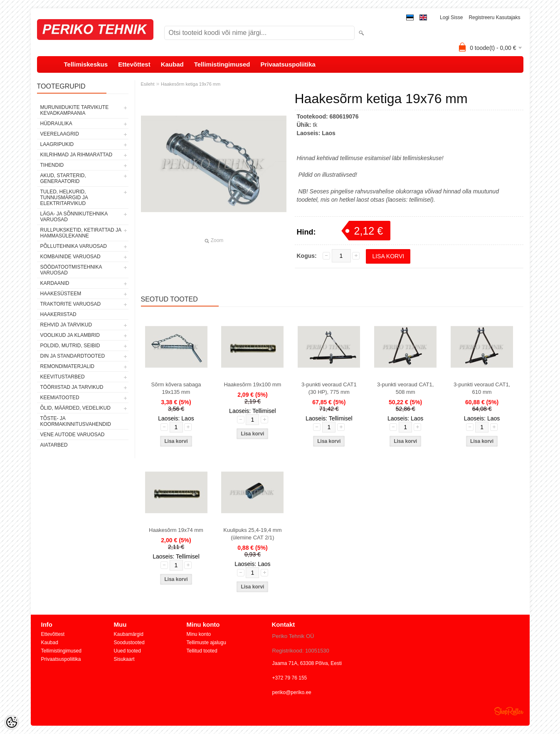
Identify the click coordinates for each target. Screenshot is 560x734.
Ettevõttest (134, 64)
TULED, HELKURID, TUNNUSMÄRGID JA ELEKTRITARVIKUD (64, 198)
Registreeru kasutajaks (494, 17)
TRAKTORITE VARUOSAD (71, 304)
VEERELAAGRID (60, 134)
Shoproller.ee (509, 711)
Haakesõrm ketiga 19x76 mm (191, 84)
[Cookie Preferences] (12, 722)
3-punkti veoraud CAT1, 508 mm (405, 388)
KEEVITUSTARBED (63, 377)
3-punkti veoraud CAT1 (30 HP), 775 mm (329, 388)
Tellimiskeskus (86, 64)
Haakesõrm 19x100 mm (252, 384)
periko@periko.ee (292, 692)
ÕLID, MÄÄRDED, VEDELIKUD (75, 408)
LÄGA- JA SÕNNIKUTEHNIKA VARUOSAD (74, 217)
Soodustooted (129, 643)
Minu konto (199, 634)
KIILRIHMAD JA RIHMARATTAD (76, 155)
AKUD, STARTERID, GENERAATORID (63, 178)
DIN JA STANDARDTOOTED (73, 356)
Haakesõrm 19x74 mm (176, 530)
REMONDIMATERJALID (67, 366)
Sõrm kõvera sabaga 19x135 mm (176, 388)
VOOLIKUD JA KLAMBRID (70, 335)
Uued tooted (127, 651)
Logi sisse (451, 17)
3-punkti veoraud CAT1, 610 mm (482, 388)
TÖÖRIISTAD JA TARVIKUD (72, 387)
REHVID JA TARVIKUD (66, 325)
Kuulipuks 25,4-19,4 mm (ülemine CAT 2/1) (252, 534)
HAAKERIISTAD (58, 314)
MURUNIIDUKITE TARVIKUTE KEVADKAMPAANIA (75, 110)
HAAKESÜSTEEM (61, 294)
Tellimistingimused (222, 64)
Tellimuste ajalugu (206, 643)
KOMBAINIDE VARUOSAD (70, 257)
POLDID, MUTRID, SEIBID (70, 346)
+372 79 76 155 (290, 678)
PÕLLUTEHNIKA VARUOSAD (74, 246)
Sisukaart (124, 659)
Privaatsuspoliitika (288, 64)
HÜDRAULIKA (56, 124)
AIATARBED (54, 445)
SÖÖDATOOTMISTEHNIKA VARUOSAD (71, 270)
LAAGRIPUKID (57, 144)
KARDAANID (55, 283)
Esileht (148, 84)
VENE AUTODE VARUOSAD (73, 435)
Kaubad (172, 64)
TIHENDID (52, 165)
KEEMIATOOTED (60, 398)
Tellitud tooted (202, 651)
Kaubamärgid (129, 634)
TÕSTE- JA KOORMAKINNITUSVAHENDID (76, 421)
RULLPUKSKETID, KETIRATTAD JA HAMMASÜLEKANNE (81, 233)
